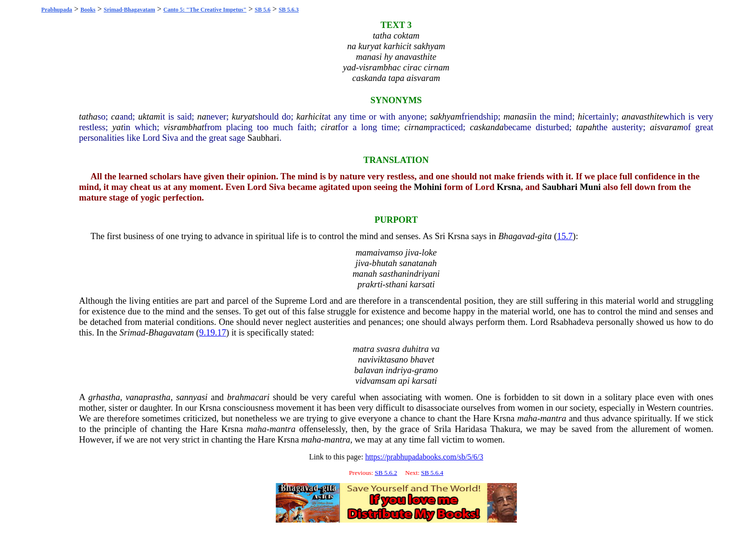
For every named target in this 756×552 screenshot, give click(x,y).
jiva (412, 252)
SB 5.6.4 (432, 473)
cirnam (417, 127)
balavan (369, 370)
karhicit (310, 116)
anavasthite (643, 116)
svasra (388, 349)
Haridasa (471, 429)
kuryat (243, 116)
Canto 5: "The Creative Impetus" (205, 10)
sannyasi (192, 397)
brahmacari (248, 397)
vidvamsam (376, 381)
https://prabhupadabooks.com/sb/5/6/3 (424, 457)
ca (115, 116)
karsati (422, 284)
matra (364, 349)
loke (429, 252)
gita (545, 236)
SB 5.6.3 (289, 10)
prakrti (370, 284)
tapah (587, 127)
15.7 (565, 236)
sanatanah (418, 263)
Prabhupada (57, 10)
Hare (482, 418)
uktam (149, 116)
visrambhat (184, 127)
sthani (397, 284)
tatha (88, 116)
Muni (590, 187)
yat (118, 127)
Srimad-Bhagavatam (129, 10)
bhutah (385, 263)
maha (527, 418)
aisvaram (667, 127)
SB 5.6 (263, 10)
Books (88, 10)
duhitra (415, 349)
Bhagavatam (171, 332)
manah (365, 274)
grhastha (104, 397)
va (435, 349)
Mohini (428, 187)
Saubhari (263, 138)
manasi (516, 116)
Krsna (509, 187)
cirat (329, 127)
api (404, 381)
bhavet (422, 359)
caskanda (486, 127)
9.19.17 (213, 332)
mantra (553, 418)
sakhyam (446, 116)
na (202, 116)
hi (581, 116)
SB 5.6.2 (386, 473)
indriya (399, 370)
